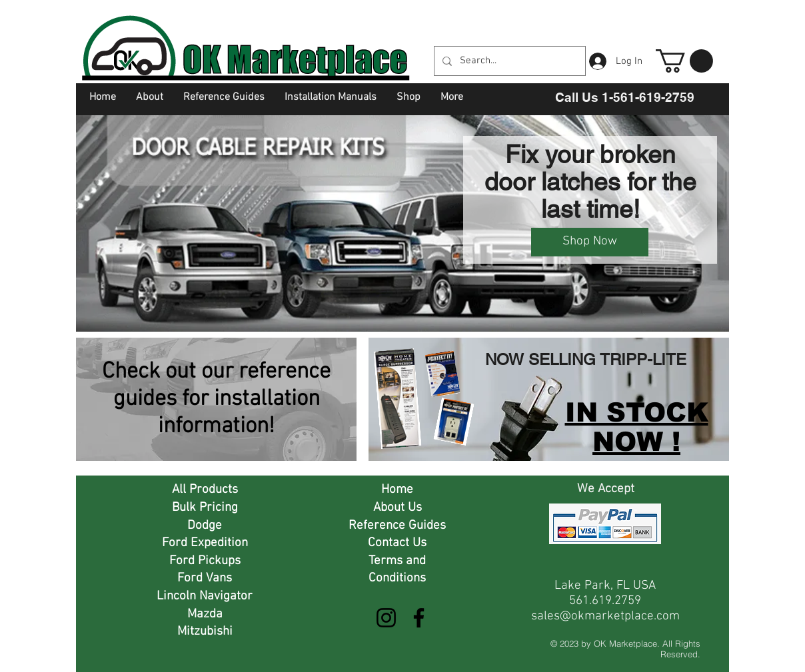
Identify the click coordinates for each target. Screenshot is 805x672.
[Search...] (508, 61)
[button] (684, 61)
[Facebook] (419, 618)
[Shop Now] (590, 242)
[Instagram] (386, 618)
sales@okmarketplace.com (605, 616)
